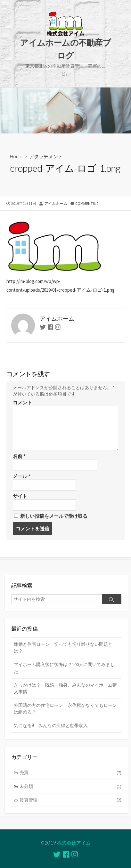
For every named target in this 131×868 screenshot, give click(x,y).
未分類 (71, 786)
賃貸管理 (71, 800)
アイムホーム (56, 203)
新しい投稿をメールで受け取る (54, 516)
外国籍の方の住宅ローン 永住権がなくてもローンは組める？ (65, 709)
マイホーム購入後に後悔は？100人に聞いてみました (64, 668)
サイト (20, 496)
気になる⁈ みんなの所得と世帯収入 (51, 726)
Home (16, 156)
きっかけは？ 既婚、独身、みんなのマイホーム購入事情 (65, 688)
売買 (71, 773)
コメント (22, 402)
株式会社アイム (74, 843)
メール (22, 476)
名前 (19, 456)
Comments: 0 (87, 203)
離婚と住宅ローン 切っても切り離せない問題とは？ (63, 648)
